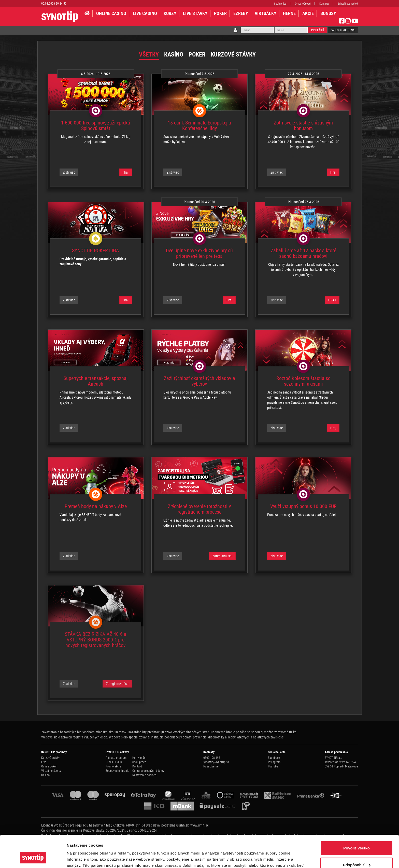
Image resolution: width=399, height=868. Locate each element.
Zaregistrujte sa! (343, 30)
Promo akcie (113, 766)
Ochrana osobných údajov (148, 771)
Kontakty (324, 4)
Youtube (273, 766)
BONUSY (328, 13)
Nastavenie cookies (144, 775)
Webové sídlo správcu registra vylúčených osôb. (75, 737)
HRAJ (332, 300)
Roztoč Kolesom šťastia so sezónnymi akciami (303, 381)
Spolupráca (280, 4)
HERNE (289, 13)
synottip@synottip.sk (216, 762)
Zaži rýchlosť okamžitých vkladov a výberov (199, 381)
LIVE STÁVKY (195, 13)
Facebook (274, 758)
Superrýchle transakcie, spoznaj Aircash (96, 381)
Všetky (149, 54)
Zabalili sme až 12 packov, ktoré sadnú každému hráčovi (303, 253)
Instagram (274, 762)
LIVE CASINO (145, 13)
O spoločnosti (303, 4)
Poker (220, 13)
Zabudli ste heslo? (348, 4)
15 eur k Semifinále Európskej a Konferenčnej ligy (199, 125)
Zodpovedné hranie (117, 771)
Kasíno (174, 54)
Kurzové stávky (233, 54)
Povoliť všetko (357, 821)
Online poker (49, 766)
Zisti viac (69, 172)
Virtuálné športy (51, 771)
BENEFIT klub (114, 762)
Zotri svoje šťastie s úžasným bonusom (303, 125)
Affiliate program (116, 758)
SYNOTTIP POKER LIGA (96, 250)
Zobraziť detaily (81, 858)
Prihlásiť (318, 30)
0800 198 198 (212, 758)
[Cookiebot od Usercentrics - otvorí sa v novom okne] (33, 858)
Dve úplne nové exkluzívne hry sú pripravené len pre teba (199, 253)
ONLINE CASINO (111, 13)
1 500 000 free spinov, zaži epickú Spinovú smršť (96, 125)
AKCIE (308, 13)
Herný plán (139, 758)
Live (44, 762)
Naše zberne (211, 766)
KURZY (170, 13)
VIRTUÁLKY (266, 13)
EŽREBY (241, 13)
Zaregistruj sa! (222, 556)
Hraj (126, 172)
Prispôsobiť (357, 837)
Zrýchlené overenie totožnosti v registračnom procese (199, 509)
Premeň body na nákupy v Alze (96, 506)
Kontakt (137, 766)
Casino (45, 775)
